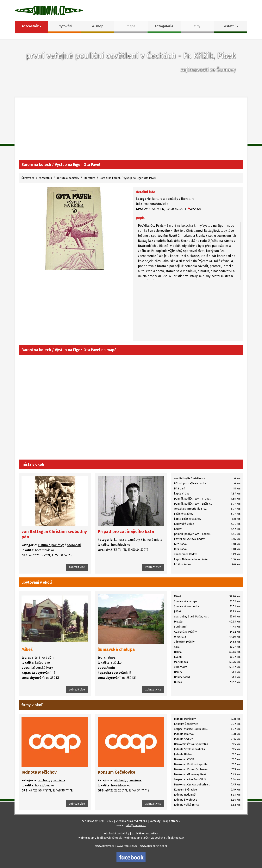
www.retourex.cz (127, 846)
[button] (231, 27)
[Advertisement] (131, 131)
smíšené (59, 780)
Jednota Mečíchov (39, 772)
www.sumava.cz (105, 846)
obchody (44, 780)
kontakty (155, 821)
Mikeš (27, 649)
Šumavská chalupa (116, 649)
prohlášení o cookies (145, 834)
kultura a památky (68, 178)
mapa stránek (172, 821)
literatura (89, 178)
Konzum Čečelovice (116, 772)
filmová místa (153, 540)
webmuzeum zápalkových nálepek (100, 838)
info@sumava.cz (136, 825)
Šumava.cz (28, 178)
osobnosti (74, 545)
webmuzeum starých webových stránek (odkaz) (154, 838)
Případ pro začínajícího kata (126, 532)
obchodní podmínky (117, 834)
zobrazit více (77, 567)
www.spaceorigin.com (154, 846)
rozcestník (45, 178)
